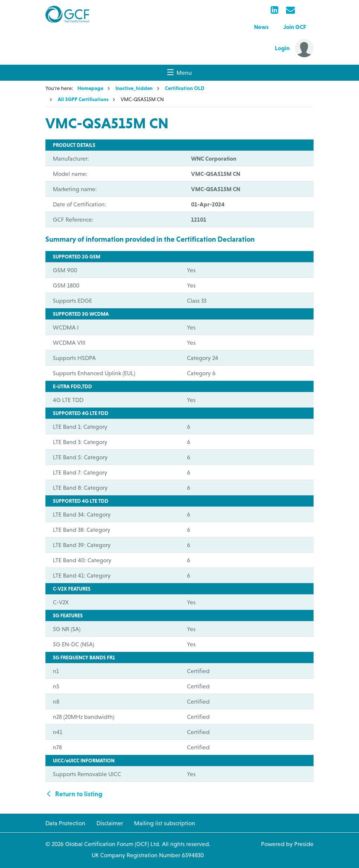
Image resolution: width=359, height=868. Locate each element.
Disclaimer (110, 823)
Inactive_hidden (134, 88)
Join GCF (295, 27)
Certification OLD (185, 88)
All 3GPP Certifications (83, 99)
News (261, 27)
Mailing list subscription (165, 823)
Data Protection (65, 823)
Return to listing (74, 794)
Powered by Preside (287, 844)
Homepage (90, 88)
